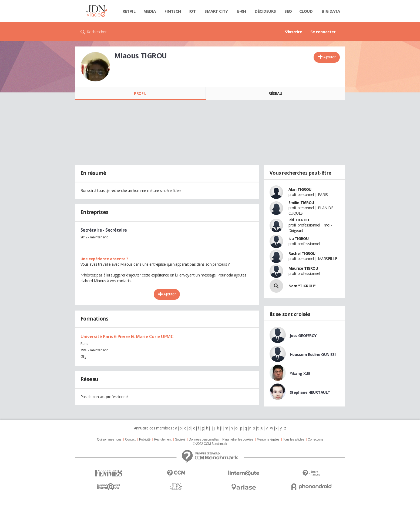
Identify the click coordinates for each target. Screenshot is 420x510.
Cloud (306, 11)
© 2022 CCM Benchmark (210, 444)
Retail (129, 11)
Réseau (275, 93)
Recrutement (163, 439)
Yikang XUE (300, 373)
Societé (180, 439)
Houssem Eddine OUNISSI (313, 354)
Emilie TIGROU (301, 203)
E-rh (241, 11)
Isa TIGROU (299, 239)
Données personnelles (204, 439)
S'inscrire (293, 32)
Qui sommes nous (109, 439)
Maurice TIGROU (303, 268)
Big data (331, 11)
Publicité (145, 439)
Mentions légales (268, 439)
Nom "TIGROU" (302, 286)
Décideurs (265, 11)
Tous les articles (293, 439)
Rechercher (97, 32)
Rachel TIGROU (302, 253)
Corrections (315, 439)
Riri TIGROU (299, 220)
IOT (192, 11)
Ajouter (329, 57)
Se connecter (323, 32)
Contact (130, 439)
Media (150, 11)
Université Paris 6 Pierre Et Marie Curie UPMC (127, 336)
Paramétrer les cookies (238, 439)
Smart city (216, 11)
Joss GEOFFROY (303, 336)
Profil (140, 93)
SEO (288, 11)
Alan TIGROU (300, 189)
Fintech (173, 11)
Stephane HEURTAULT (310, 392)
